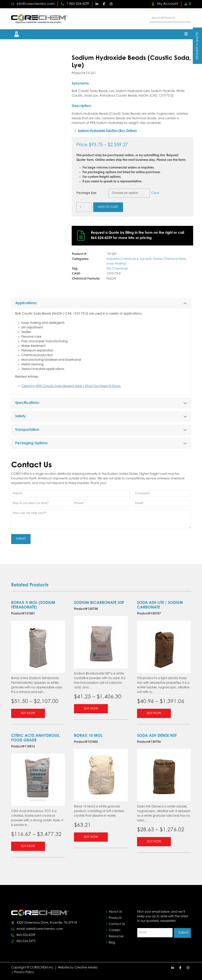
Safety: (21, 417)
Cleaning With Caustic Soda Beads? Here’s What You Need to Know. (71, 386)
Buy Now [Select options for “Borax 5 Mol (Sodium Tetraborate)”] (28, 713)
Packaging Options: (32, 443)
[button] (14, 34)
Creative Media (86, 967)
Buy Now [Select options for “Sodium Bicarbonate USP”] (91, 708)
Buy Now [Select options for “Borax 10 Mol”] (91, 836)
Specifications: (27, 403)
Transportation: (27, 430)
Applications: (26, 303)
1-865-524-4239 (79, 4)
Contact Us (117, 923)
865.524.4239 (26, 935)
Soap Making (116, 264)
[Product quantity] (84, 207)
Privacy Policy (24, 972)
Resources (116, 936)
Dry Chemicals (117, 269)
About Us (115, 911)
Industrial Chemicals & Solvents (129, 259)
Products (115, 917)
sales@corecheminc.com (45, 928)
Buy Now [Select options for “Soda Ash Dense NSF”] (154, 841)
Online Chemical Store (169, 259)
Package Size (86, 193)
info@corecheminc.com (35, 4)
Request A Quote (197, 46)
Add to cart (108, 207)
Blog (112, 942)
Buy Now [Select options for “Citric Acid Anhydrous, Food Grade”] (28, 846)
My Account (165, 4)
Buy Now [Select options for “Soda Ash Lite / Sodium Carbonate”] (154, 713)
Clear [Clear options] (155, 193)
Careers (115, 930)
